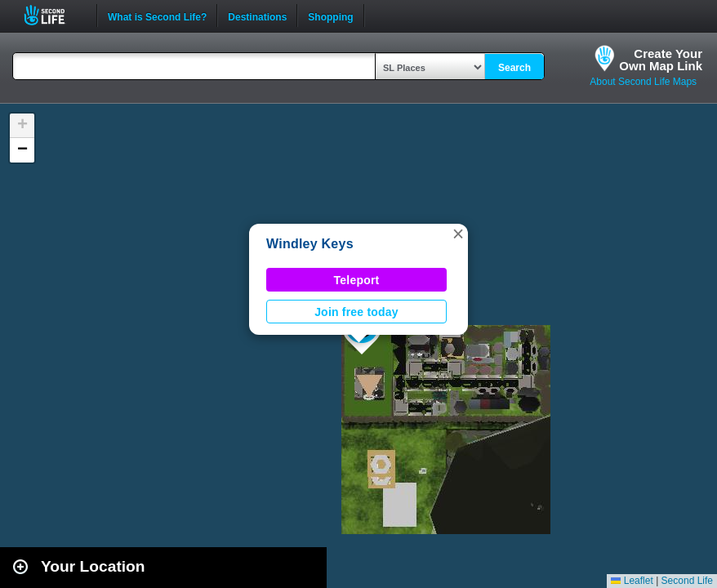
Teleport (357, 280)
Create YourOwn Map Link (661, 60)
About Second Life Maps (643, 82)
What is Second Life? (157, 16)
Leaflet (632, 581)
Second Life (53, 15)
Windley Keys (310, 244)
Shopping (330, 16)
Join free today (356, 312)
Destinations (257, 16)
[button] (458, 234)
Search (514, 68)
